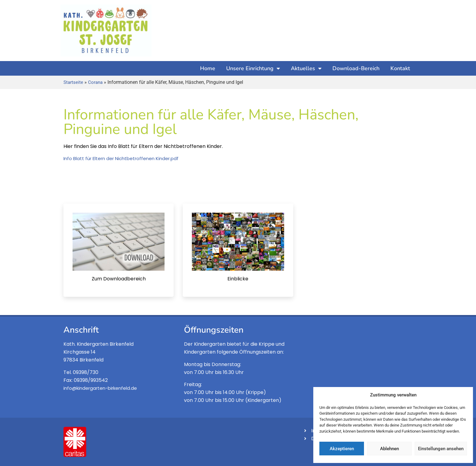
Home (208, 68)
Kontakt (400, 68)
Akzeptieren (342, 449)
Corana (95, 82)
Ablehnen (389, 449)
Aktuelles (306, 68)
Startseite (73, 82)
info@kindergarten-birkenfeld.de (100, 388)
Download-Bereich (356, 68)
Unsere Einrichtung (253, 68)
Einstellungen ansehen (441, 449)
